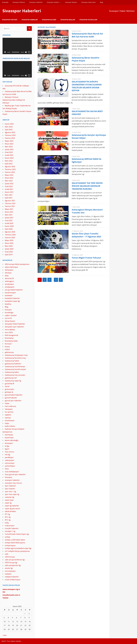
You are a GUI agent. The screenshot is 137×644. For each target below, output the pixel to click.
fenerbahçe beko (11, 341)
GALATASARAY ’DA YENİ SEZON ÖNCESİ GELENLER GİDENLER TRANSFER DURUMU (87, 186)
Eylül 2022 (9, 164)
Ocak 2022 (9, 186)
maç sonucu (10, 452)
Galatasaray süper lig (13, 381)
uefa (7, 554)
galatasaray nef (11, 378)
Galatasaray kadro (12, 372)
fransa (7, 347)
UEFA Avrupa (10, 557)
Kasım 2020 (9, 226)
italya (7, 423)
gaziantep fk (10, 384)
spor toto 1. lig (10, 491)
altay (7, 276)
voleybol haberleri (12, 577)
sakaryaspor (10, 460)
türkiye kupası (10, 545)
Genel (7, 386)
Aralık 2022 (9, 155)
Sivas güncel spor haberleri (15, 474)
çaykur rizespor (11, 315)
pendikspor (9, 457)
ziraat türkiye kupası (13, 580)
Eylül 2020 (9, 229)
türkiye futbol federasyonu (15, 543)
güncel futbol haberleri (14, 395)
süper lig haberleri (12, 506)
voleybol (8, 574)
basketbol (9, 295)
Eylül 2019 (9, 255)
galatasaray (9, 352)
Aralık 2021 (9, 189)
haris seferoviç (10, 406)
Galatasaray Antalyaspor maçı (16, 355)
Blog (101, 2)
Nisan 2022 (9, 178)
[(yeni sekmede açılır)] (11, 595)
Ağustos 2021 (10, 201)
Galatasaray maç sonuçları (15, 375)
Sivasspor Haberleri (36, 2)
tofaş (7, 523)
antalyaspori (10, 287)
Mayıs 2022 (9, 175)
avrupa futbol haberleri (14, 290)
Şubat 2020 (9, 249)
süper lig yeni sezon (12, 509)
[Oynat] (5, 52)
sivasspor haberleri (12, 480)
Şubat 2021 (9, 218)
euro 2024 (9, 332)
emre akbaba (10, 330)
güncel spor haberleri (13, 401)
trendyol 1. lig (10, 531)
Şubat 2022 (9, 184)
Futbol (7, 349)
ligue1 (7, 449)
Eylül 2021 (9, 198)
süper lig (8, 503)
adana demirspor (12, 267)
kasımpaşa (9, 435)
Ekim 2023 (9, 127)
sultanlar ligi (10, 497)
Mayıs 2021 (9, 209)
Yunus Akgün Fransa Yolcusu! (86, 258)
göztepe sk (9, 392)
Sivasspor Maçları (71, 2)
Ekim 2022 (9, 161)
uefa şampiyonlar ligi (13, 565)
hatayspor (9, 409)
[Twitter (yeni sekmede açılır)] (5, 598)
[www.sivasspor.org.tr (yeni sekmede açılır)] (11, 589)
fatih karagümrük (11, 335)
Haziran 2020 (10, 238)
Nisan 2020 (9, 243)
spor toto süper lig (12, 494)
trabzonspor (10, 526)
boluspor (8, 310)
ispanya (8, 418)
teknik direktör (10, 511)
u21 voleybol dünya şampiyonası (17, 551)
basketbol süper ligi (12, 301)
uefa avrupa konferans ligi (15, 560)
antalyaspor (9, 284)
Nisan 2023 (9, 144)
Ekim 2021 (9, 195)
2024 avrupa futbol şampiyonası (17, 264)
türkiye (8, 537)
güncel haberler (11, 398)
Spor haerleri (10, 489)
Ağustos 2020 (10, 232)
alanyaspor (9, 270)
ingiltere (8, 415)
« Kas (5, 635)
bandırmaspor (10, 293)
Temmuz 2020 (10, 235)
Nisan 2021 (9, 212)
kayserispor (9, 438)
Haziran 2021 (10, 206)
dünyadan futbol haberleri (15, 324)
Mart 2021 (9, 215)
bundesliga (9, 313)
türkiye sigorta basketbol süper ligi (18, 548)
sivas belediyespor (12, 472)
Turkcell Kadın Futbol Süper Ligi (17, 534)
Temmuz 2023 (10, 135)
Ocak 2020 (9, 252)
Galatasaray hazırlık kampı (15, 366)
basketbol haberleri (12, 298)
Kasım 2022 (9, 158)
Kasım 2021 (9, 192)
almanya (8, 273)
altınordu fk (9, 278)
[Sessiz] (26, 52)
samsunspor (10, 463)
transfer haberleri (12, 528)
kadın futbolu (10, 426)
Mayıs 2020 (9, 240)
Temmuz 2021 (10, 203)
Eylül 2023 (9, 130)
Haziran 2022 (10, 172)
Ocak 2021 (9, 220)
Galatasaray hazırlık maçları (15, 369)
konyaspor (9, 443)
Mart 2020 (9, 246)
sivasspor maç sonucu (13, 483)
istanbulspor (10, 420)
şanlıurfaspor (10, 466)
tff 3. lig (8, 520)
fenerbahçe (9, 338)
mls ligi (8, 455)
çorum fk (8, 318)
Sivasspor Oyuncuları (89, 2)
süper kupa (9, 500)
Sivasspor (9, 477)
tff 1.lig (7, 514)
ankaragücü (9, 281)
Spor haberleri (10, 486)
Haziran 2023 (10, 138)
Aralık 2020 (9, 223)
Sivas (7, 469)
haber (7, 403)
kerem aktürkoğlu (12, 440)
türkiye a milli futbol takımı (15, 540)
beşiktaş (8, 304)
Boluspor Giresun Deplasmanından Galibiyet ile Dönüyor (14, 100)
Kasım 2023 (9, 124)
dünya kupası (10, 321)
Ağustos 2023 (10, 132)
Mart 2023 (9, 147)
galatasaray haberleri (13, 364)
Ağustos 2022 (10, 167)
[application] (17, 46)
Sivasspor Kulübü (53, 2)
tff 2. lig (8, 517)
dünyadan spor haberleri (14, 327)
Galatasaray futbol (12, 361)
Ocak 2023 (9, 152)
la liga (7, 446)
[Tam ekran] (29, 52)
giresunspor (10, 389)
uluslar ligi (9, 568)
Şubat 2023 (9, 149)
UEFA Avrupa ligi (11, 563)
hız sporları (9, 412)
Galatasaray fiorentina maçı (15, 358)
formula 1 (9, 344)
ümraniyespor (10, 571)
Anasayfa (5, 2)
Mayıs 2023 (9, 141)
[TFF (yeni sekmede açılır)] (4, 592)
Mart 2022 (9, 181)
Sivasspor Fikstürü (19, 2)
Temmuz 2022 (10, 169)
